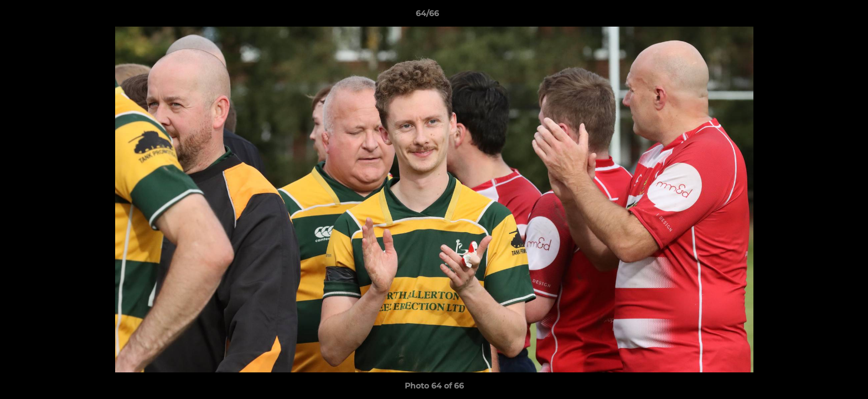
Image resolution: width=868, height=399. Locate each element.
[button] (821, 16)
